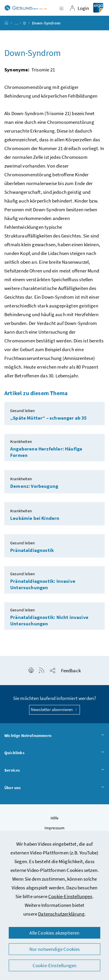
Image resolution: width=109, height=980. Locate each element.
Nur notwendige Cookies (55, 949)
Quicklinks (54, 753)
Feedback (71, 671)
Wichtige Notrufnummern (54, 736)
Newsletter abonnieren (54, 709)
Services (54, 770)
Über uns (54, 788)
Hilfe (55, 818)
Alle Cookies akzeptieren (54, 933)
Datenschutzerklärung (61, 914)
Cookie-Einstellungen (70, 896)
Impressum (55, 828)
